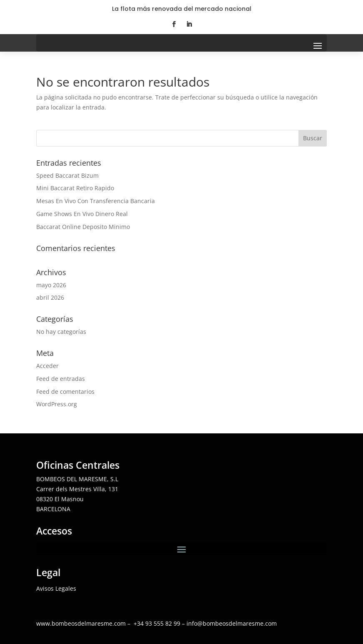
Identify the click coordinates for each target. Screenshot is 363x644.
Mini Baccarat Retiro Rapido (75, 188)
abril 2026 (50, 297)
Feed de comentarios (65, 392)
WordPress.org (57, 404)
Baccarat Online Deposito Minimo (83, 227)
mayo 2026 (51, 285)
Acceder (47, 366)
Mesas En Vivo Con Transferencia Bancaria (96, 201)
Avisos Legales (56, 588)
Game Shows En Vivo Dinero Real (82, 214)
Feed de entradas (61, 379)
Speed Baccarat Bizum (67, 175)
